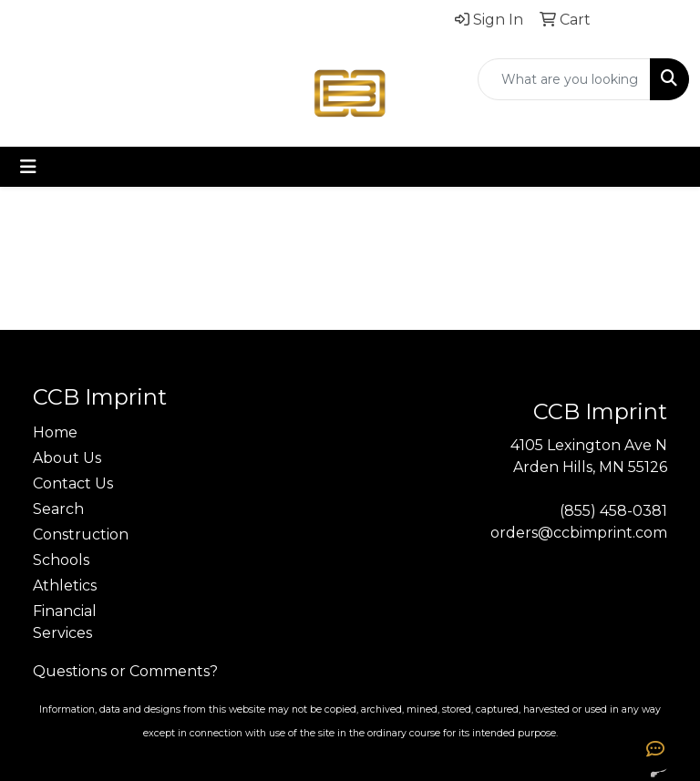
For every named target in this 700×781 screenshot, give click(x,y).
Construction (77, 534)
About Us (67, 458)
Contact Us (73, 483)
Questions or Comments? (125, 671)
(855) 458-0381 (613, 511)
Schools (61, 560)
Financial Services (65, 622)
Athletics (65, 586)
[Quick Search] (564, 79)
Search (58, 509)
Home (55, 432)
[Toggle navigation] (28, 167)
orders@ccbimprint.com (579, 533)
